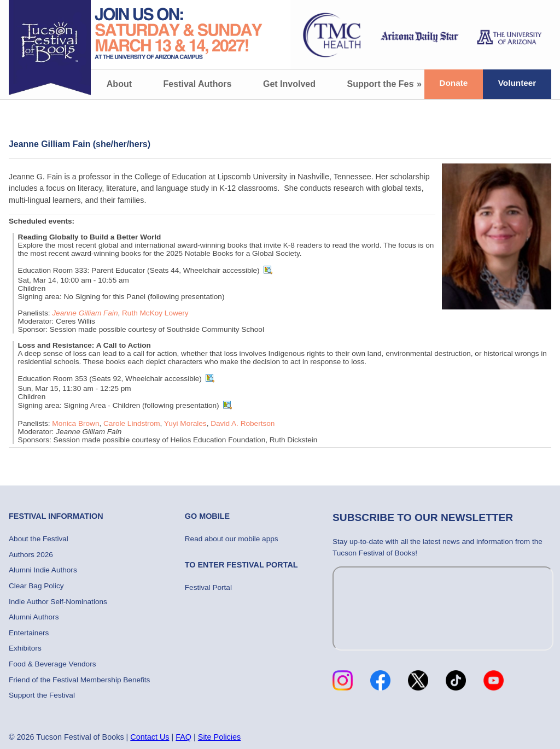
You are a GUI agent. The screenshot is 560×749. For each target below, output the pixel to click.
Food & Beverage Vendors (52, 664)
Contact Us (150, 737)
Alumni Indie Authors (43, 570)
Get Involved (289, 84)
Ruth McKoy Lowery (155, 313)
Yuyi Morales (185, 423)
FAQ (183, 737)
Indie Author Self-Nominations (58, 602)
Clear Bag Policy (36, 586)
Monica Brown (75, 423)
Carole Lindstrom (132, 423)
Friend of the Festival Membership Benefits (79, 680)
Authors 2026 (31, 555)
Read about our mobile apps (232, 539)
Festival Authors (198, 84)
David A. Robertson (243, 423)
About (119, 84)
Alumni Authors (34, 617)
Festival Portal (208, 587)
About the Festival (39, 539)
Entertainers (29, 633)
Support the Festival (389, 84)
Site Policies (219, 737)
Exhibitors (25, 648)
